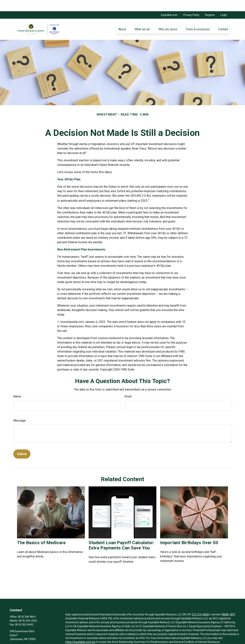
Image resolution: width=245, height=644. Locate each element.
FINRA (225, 603)
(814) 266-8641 (27, 605)
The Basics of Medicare (41, 531)
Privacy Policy (191, 4)
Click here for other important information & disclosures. (98, 638)
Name (17, 385)
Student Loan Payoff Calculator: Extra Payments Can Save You (121, 534)
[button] (122, 18)
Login (224, 4)
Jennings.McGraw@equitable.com (30, 634)
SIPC (232, 603)
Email (128, 385)
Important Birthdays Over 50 (189, 531)
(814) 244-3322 (28, 609)
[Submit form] (22, 443)
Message (20, 409)
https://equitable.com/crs (80, 631)
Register (210, 4)
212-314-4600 (200, 603)
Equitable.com (169, 4)
